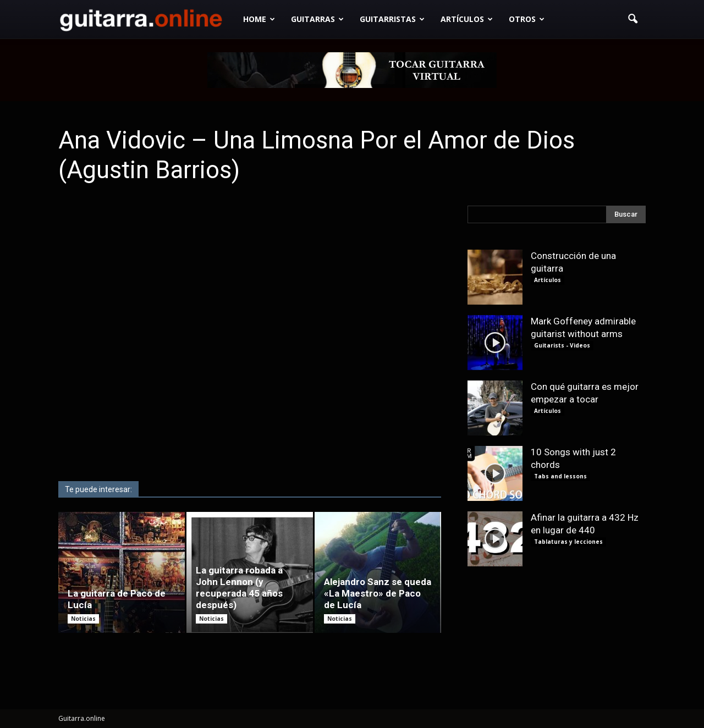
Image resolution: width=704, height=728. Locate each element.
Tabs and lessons (560, 476)
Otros (527, 19)
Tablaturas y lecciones (568, 542)
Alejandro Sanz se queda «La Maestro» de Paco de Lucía (378, 593)
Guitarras (317, 19)
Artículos (467, 19)
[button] (632, 19)
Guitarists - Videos (562, 345)
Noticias (83, 619)
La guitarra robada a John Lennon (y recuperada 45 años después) (239, 588)
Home (259, 19)
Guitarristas (392, 19)
